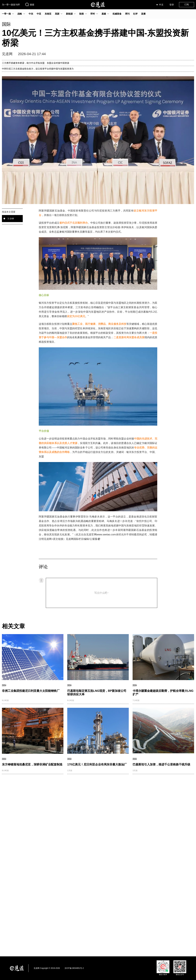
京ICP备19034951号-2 (74, 968)
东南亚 (48, 14)
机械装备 (117, 14)
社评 (135, 14)
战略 (20, 14)
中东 (31, 14)
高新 (57, 14)
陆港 (82, 14)
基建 (104, 14)
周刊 (127, 14)
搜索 (30, 4)
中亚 (39, 14)
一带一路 (6, 14)
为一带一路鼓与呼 (11, 5)
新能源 (69, 14)
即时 (93, 14)
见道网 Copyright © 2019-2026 (47, 968)
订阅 (187, 4)
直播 (143, 14)
